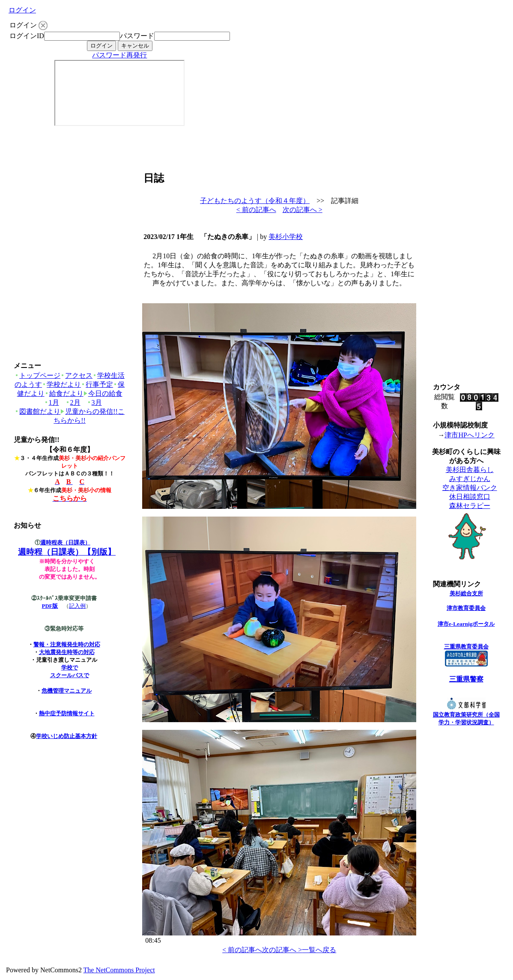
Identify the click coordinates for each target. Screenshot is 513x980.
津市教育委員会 (466, 608)
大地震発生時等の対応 (67, 652)
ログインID (27, 36)
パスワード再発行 (119, 55)
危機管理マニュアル (67, 691)
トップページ (37, 375)
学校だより (61, 384)
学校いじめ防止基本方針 (67, 736)
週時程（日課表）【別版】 (67, 552)
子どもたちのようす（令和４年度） (255, 201)
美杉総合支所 (466, 593)
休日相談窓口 (470, 497)
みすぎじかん (470, 479)
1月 (52, 402)
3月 (94, 402)
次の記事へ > (303, 210)
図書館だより (37, 411)
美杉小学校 (286, 237)
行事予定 (97, 384)
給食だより (64, 393)
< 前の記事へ (256, 210)
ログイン (22, 10)
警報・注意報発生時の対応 (67, 644)
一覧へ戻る (319, 950)
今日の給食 (103, 393)
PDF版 (50, 606)
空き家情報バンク (470, 488)
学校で (70, 668)
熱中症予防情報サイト (67, 713)
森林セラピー (470, 506)
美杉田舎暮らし (470, 470)
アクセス (76, 375)
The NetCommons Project (119, 970)
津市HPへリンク (469, 435)
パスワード (137, 36)
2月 (73, 402)
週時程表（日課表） (65, 542)
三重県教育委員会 (466, 647)
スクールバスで (70, 675)
